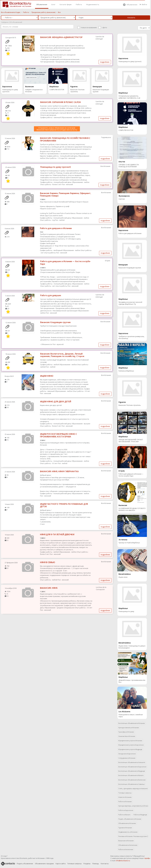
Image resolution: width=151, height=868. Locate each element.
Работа (79, 4)
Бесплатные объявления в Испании (132, 723)
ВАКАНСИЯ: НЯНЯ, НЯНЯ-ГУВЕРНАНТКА (59, 471)
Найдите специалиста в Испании (34, 91)
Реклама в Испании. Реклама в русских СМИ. (133, 836)
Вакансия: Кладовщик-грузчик (101, 91)
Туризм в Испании (125, 828)
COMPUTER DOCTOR (57, 90)
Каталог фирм (66, 4)
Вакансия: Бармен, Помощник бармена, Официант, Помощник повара (65, 195)
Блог (53, 4)
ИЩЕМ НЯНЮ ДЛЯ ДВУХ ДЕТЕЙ (56, 402)
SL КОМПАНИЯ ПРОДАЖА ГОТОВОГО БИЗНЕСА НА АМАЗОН (132, 509)
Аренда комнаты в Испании (129, 728)
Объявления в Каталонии (128, 845)
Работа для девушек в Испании (56, 228)
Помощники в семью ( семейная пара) (131, 716)
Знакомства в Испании (127, 736)
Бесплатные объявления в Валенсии (132, 780)
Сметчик (122, 199)
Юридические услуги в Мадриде (130, 749)
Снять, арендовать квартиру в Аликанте (133, 789)
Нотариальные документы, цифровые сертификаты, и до (129, 97)
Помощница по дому (126, 611)
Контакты (105, 864)
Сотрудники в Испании (127, 758)
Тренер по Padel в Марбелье (129, 543)
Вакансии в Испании (126, 841)
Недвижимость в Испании (128, 832)
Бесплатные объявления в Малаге (131, 775)
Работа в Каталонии (126, 849)
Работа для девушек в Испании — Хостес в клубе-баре (66, 263)
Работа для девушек (51, 295)
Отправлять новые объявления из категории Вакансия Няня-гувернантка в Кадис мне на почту (57, 129)
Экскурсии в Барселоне (127, 754)
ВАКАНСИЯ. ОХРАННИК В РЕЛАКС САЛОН (61, 102)
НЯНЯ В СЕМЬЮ (48, 562)
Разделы (87, 864)
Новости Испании (125, 797)
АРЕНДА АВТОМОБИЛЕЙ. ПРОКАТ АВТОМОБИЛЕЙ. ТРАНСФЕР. (131, 441)
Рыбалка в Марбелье (126, 371)
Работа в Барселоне (126, 810)
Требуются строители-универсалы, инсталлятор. (131, 338)
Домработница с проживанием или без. (132, 681)
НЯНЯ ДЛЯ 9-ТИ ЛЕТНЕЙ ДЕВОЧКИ (57, 534)
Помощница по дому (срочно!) (10, 91)
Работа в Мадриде (140, 815)
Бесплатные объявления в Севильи (131, 784)
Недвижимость (93, 4)
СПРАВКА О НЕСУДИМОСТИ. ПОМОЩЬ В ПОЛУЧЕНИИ (129, 166)
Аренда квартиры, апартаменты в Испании (133, 806)
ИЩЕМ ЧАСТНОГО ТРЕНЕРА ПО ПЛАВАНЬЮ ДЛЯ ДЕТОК (64, 505)
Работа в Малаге (124, 815)
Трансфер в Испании (126, 732)
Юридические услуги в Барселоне (131, 745)
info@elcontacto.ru (123, 861)
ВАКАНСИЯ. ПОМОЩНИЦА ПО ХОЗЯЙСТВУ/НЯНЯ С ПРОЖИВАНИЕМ (65, 139)
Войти (143, 4)
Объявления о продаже (44, 864)
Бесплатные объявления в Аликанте (132, 762)
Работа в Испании (125, 802)
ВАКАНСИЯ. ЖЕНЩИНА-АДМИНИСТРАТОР (61, 37)
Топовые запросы (125, 793)
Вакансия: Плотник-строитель (78, 91)
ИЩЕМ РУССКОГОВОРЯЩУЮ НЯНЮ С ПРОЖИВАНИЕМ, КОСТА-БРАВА (58, 435)
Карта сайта (61, 864)
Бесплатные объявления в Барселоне (132, 767)
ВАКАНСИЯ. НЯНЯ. (49, 588)
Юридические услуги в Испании (130, 741)
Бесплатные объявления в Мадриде (132, 771)
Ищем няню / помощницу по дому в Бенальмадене (132, 647)
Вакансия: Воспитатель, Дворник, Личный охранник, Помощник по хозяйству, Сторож (62, 355)
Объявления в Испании (127, 823)
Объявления (42, 4)
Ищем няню (123, 577)
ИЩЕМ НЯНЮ (47, 376)
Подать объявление (25, 864)
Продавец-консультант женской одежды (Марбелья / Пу (130, 303)
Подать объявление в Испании (130, 819)
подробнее (105, 62)
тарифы (147, 858)
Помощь (96, 864)
